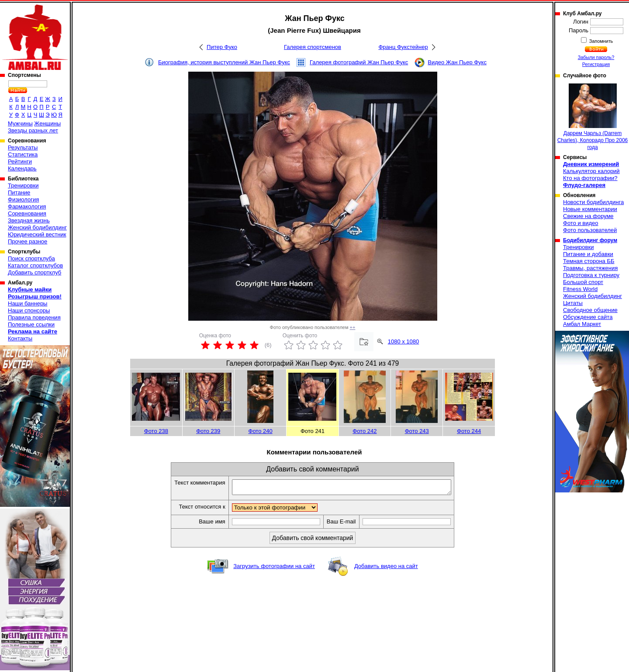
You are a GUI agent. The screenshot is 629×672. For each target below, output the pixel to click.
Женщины (47, 123)
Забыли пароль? (596, 57)
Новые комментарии (590, 209)
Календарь (22, 168)
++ (353, 327)
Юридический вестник (37, 234)
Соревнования (27, 213)
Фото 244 (469, 431)
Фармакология (27, 206)
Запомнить (601, 41)
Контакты (20, 338)
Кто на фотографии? (590, 178)
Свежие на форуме (588, 216)
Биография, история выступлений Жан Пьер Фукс (224, 62)
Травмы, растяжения (590, 268)
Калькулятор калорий (591, 171)
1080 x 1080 (404, 341)
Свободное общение (590, 310)
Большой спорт (583, 282)
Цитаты (573, 303)
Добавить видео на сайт (386, 569)
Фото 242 (365, 431)
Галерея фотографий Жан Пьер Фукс (359, 62)
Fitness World (580, 289)
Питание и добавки (588, 254)
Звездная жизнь (29, 220)
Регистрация (596, 64)
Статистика (23, 154)
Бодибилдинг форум (590, 240)
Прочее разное (28, 241)
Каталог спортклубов (35, 265)
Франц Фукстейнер (403, 47)
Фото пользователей (590, 230)
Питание (19, 192)
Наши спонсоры (29, 310)
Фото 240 (261, 431)
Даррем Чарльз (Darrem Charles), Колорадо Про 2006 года (593, 117)
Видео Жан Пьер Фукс (457, 62)
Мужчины (20, 123)
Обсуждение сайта (588, 317)
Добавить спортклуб (35, 272)
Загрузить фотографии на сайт (274, 569)
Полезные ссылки (31, 324)
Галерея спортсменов (313, 47)
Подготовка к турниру (591, 275)
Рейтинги (20, 161)
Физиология (23, 199)
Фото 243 (417, 431)
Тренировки (23, 185)
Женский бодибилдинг (37, 227)
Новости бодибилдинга (593, 202)
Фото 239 (208, 431)
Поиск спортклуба (31, 258)
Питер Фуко (222, 47)
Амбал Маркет (582, 324)
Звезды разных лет (33, 130)
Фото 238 (156, 431)
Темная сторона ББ (589, 261)
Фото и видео (581, 223)
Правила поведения (34, 317)
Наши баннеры (28, 303)
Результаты (23, 147)
